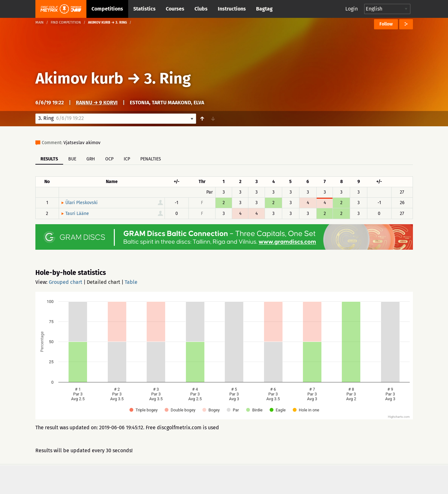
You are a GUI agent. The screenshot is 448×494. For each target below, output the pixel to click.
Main (40, 22)
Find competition (66, 22)
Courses (175, 9)
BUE (72, 159)
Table (131, 282)
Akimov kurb (79, 78)
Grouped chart (66, 282)
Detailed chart (103, 282)
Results (49, 159)
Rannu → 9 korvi (97, 103)
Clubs (201, 9)
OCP (109, 159)
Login (352, 9)
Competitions (107, 9)
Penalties (151, 159)
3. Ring (167, 78)
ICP (127, 159)
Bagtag (264, 9)
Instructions (232, 9)
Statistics (144, 9)
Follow (386, 24)
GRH (91, 159)
